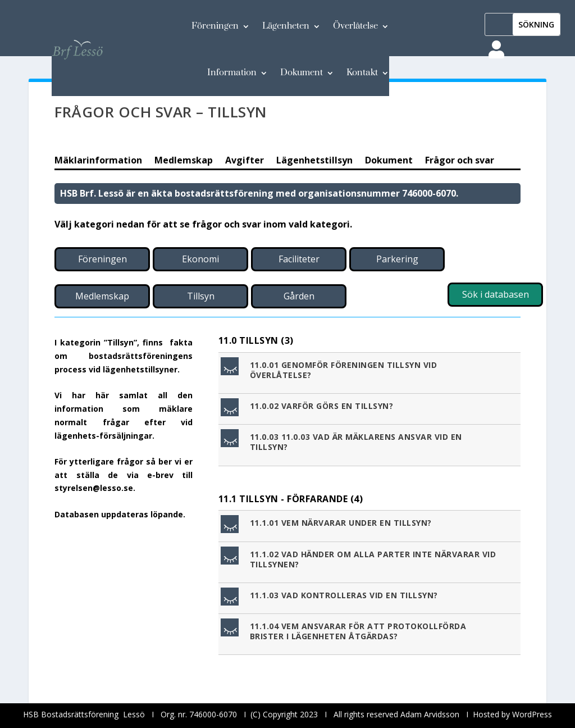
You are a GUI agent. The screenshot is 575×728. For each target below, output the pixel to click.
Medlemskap (184, 161)
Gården (299, 296)
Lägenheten (286, 26)
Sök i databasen (496, 294)
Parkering (397, 259)
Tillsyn (201, 296)
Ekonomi (200, 259)
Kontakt (362, 72)
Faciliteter (299, 259)
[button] (371, 373)
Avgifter (245, 161)
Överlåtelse (355, 26)
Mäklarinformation (98, 161)
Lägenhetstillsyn (314, 161)
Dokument (302, 72)
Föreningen (215, 26)
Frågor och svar (460, 161)
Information (232, 72)
